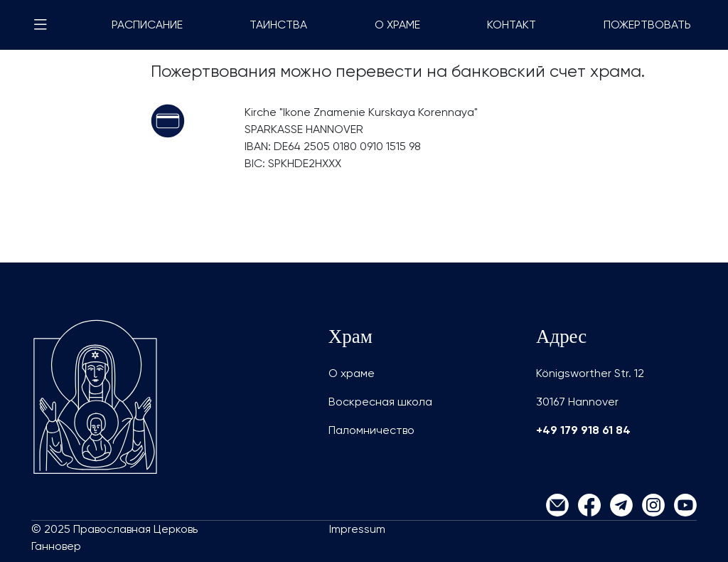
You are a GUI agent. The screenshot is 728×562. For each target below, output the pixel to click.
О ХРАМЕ (397, 25)
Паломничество (371, 430)
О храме (352, 373)
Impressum (357, 529)
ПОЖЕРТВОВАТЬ (647, 25)
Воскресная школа (380, 402)
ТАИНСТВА (278, 25)
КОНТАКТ (512, 25)
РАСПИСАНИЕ (147, 25)
